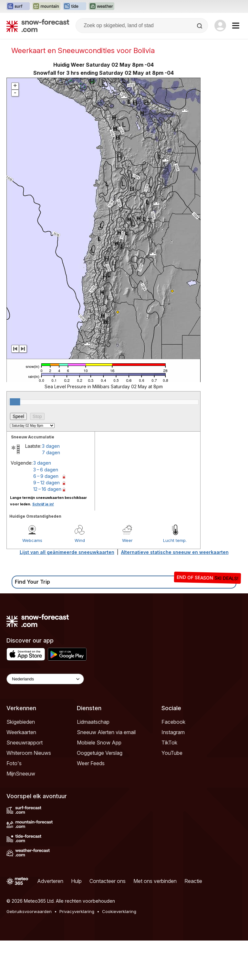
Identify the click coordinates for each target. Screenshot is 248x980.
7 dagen (51, 452)
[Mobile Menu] (236, 26)
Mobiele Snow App (99, 743)
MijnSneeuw (21, 774)
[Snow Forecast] (38, 26)
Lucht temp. (175, 540)
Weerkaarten (21, 732)
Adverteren (50, 881)
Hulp (76, 881)
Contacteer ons (108, 881)
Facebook (173, 722)
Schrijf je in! (43, 504)
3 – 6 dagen (46, 470)
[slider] (15, 402)
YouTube (172, 753)
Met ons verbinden (155, 881)
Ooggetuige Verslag (100, 753)
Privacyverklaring (77, 911)
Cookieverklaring (119, 911)
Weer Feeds (91, 763)
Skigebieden (21, 722)
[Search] (200, 26)
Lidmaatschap (93, 722)
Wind (80, 540)
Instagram (173, 732)
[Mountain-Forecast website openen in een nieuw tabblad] (46, 6)
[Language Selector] (45, 679)
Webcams (32, 540)
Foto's (14, 763)
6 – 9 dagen (46, 476)
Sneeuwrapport (25, 743)
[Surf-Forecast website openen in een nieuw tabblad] (18, 6)
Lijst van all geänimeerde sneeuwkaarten (67, 552)
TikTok (169, 743)
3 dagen (51, 446)
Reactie (193, 881)
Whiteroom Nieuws (29, 753)
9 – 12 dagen (46, 483)
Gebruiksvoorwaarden (29, 911)
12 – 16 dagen (47, 489)
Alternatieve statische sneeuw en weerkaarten (175, 552)
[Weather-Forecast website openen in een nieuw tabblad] (102, 6)
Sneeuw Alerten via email (106, 732)
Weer (127, 540)
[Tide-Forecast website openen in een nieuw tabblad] (75, 6)
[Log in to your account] (220, 26)
